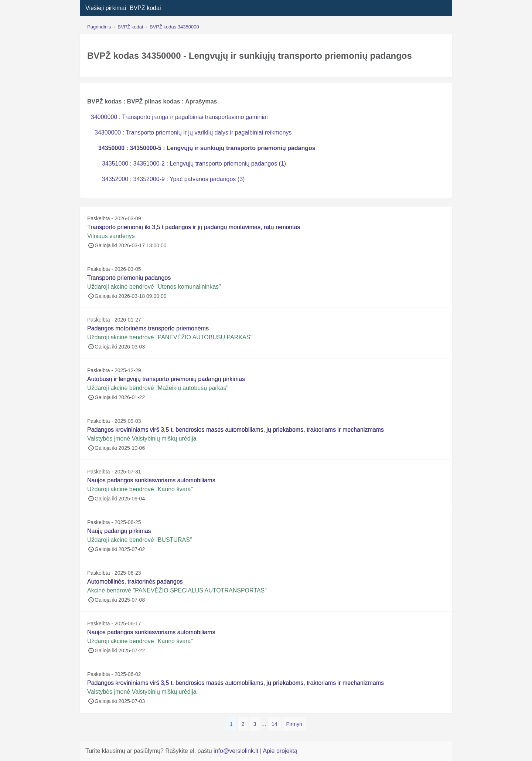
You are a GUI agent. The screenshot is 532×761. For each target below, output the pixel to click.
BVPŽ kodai (145, 8)
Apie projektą (280, 751)
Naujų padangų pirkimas (119, 531)
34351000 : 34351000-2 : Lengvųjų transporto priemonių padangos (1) (194, 164)
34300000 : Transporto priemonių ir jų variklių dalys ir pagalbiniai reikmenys (193, 133)
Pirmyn (294, 724)
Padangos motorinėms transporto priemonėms (148, 328)
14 (276, 723)
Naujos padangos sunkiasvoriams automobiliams (151, 480)
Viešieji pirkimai (106, 8)
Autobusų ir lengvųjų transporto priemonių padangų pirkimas (166, 379)
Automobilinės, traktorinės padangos (135, 582)
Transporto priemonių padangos (129, 278)
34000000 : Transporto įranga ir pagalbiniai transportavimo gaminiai (179, 117)
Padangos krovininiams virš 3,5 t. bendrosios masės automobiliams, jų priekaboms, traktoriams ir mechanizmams (236, 430)
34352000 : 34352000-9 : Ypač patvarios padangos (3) (173, 179)
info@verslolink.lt (237, 751)
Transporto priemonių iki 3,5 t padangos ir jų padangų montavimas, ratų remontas (194, 227)
